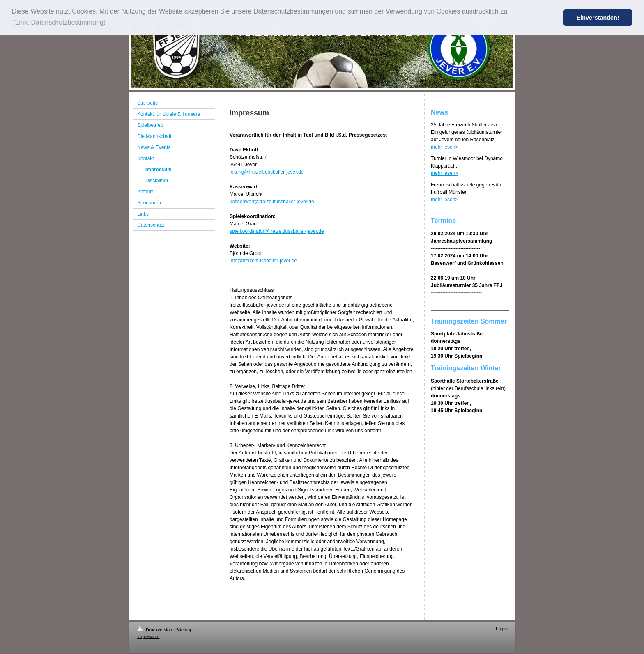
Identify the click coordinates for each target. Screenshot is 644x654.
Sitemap (184, 630)
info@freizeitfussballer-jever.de (263, 261)
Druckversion (155, 630)
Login (501, 629)
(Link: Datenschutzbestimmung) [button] (59, 22)
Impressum (148, 636)
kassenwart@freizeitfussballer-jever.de (272, 202)
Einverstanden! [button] (598, 18)
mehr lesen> (444, 147)
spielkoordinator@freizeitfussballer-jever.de (277, 231)
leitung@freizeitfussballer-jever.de (267, 172)
